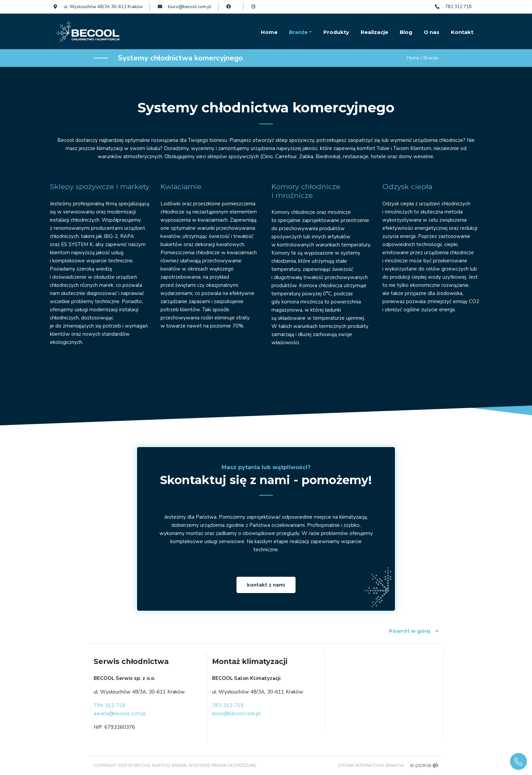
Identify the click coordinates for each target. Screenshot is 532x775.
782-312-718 (228, 705)
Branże (298, 32)
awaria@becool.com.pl (120, 714)
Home (269, 32)
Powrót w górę (414, 631)
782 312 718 (453, 7)
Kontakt (462, 32)
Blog (406, 32)
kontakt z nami (266, 585)
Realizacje (374, 32)
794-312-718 (109, 705)
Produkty (336, 32)
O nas (432, 32)
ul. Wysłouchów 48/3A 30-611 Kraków (98, 7)
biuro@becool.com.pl (185, 7)
